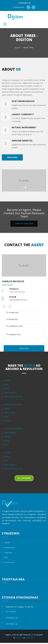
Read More (12, 157)
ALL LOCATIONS (24, 478)
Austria (6, 389)
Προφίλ (6, 543)
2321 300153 (11, 612)
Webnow (19, 638)
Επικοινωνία (18, 7)
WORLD (29, 366)
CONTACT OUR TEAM (24, 224)
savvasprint (30, 638)
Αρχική (17, 48)
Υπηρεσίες (7, 553)
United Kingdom (10, 393)
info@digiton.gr (24, 3)
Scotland (7, 380)
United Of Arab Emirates (13, 397)
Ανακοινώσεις (8, 548)
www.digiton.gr (11, 624)
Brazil (6, 384)
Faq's (5, 557)
